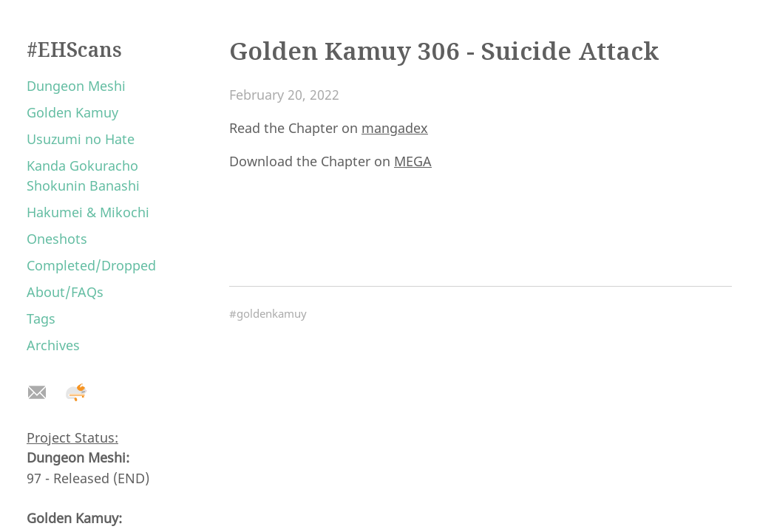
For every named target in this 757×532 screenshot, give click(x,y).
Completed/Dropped (91, 265)
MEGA (413, 161)
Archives (53, 345)
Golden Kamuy (72, 112)
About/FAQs (65, 292)
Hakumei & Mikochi (88, 212)
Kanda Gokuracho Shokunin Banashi (83, 175)
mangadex (395, 128)
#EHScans (74, 50)
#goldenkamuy (268, 313)
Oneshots (57, 239)
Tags (41, 318)
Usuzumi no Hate (81, 139)
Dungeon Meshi (76, 86)
